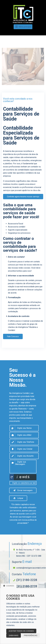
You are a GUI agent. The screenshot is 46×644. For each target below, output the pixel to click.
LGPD (33, 514)
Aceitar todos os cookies (21, 631)
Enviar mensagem (23, 490)
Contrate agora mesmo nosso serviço (23, 197)
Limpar (18, 498)
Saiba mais (14, 635)
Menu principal (23, 27)
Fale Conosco (13, 336)
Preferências (31, 635)
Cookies (9, 586)
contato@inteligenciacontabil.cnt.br (31, 568)
